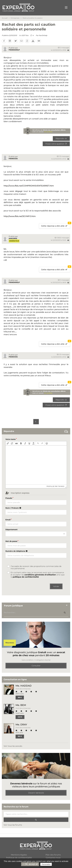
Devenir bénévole (36, 793)
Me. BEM (21, 705)
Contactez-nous (53, 858)
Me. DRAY (21, 725)
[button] (8, 443)
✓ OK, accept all (30, 864)
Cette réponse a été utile (56, 225)
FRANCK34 (13, 159)
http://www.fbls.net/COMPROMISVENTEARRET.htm (29, 186)
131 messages (63, 156)
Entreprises (15, 18)
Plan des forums (53, 855)
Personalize (46, 864)
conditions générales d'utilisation (40, 575)
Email (8, 520)
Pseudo (9, 498)
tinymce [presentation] (61, 486)
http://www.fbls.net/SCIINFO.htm (20, 216)
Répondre (61, 138)
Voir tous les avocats (13, 746)
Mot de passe (11, 541)
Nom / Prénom (14, 508)
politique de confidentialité (26, 577)
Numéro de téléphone (17, 551)
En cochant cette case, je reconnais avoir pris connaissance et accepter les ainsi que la (38, 575)
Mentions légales (19, 855)
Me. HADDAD (24, 686)
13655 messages (62, 238)
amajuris (13, 238)
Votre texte (11, 439)
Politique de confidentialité (19, 858)
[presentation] (8, 443)
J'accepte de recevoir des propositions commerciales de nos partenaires (36, 567)
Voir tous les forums (13, 825)
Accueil (5, 18)
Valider (56, 586)
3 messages (64, 48)
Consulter (36, 666)
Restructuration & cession (33, 18)
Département (11, 529)
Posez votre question (56, 144)
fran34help (43, 35)
